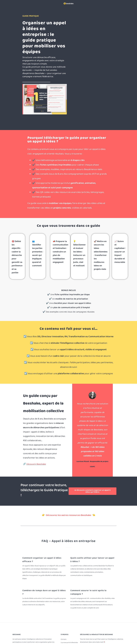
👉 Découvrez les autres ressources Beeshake (67, 515)
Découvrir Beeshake (36, 464)
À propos (64, 639)
